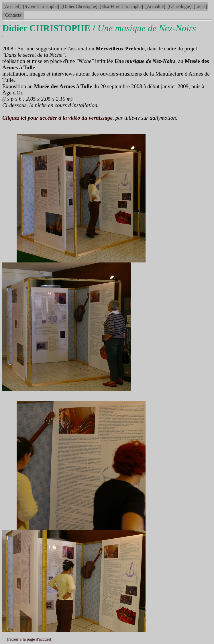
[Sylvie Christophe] (41, 6)
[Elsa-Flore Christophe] (121, 6)
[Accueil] (12, 6)
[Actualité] (155, 6)
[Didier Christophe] (79, 6)
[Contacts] (13, 15)
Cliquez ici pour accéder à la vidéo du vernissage (57, 118)
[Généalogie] (180, 6)
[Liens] (200, 6)
